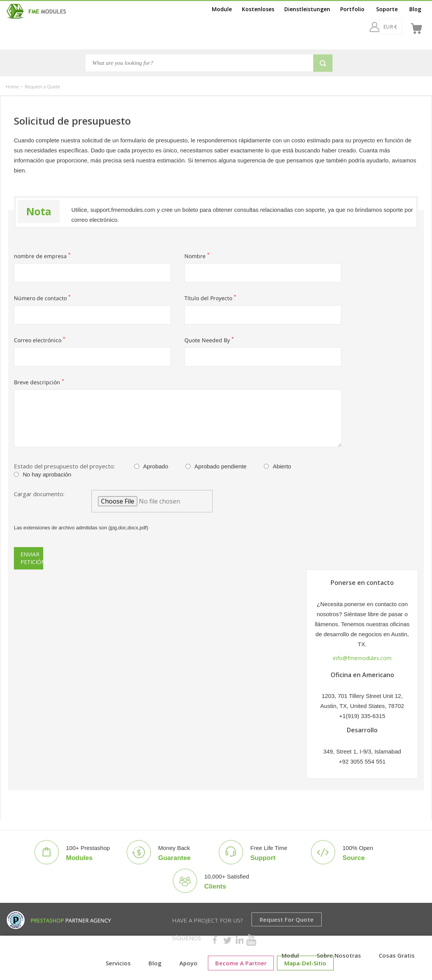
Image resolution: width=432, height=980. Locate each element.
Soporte (387, 9)
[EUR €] (370, 27)
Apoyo (188, 963)
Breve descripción (39, 382)
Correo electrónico (40, 340)
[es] (397, 27)
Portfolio (352, 9)
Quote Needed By (209, 340)
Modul (290, 955)
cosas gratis (397, 955)
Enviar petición (32, 558)
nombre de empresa (42, 256)
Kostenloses (258, 9)
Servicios (118, 963)
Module (222, 9)
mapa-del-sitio (305, 963)
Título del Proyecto (210, 298)
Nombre (197, 256)
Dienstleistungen (307, 9)
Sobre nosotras (339, 955)
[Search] (199, 63)
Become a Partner (241, 963)
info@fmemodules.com (362, 658)
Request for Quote (287, 919)
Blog (415, 9)
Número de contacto (42, 298)
